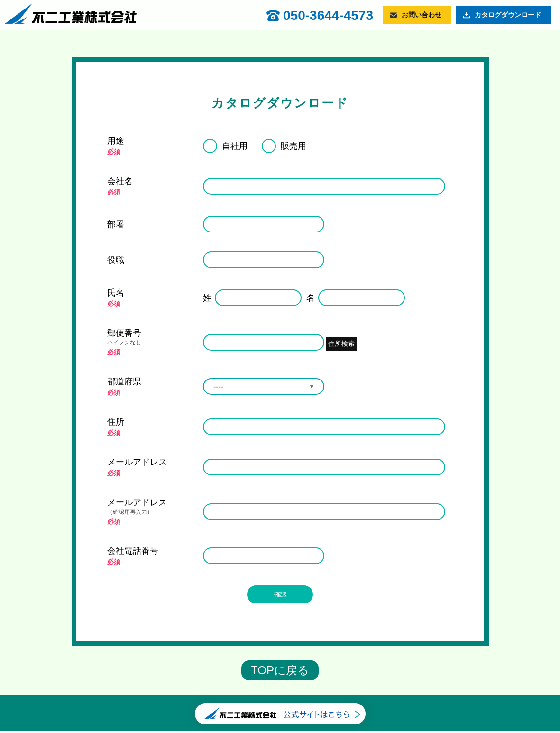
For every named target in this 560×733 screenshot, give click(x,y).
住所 (116, 422)
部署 (116, 224)
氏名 (116, 293)
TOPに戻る (280, 672)
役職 (116, 260)
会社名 (120, 181)
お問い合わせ (422, 15)
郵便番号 (151, 338)
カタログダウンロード (508, 15)
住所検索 (347, 342)
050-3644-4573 (328, 16)
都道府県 (124, 381)
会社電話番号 (133, 551)
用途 (116, 141)
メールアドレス (137, 462)
